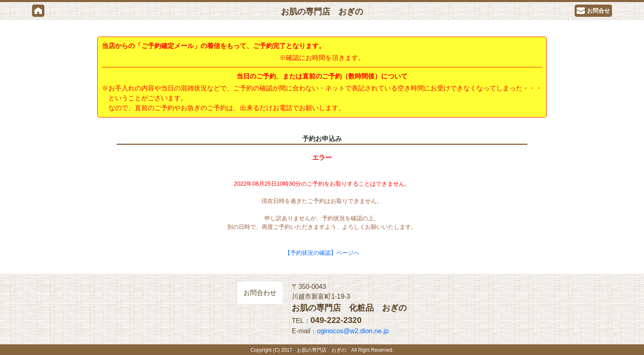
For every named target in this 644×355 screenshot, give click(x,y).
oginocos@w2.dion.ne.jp (353, 331)
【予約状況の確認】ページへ (322, 253)
